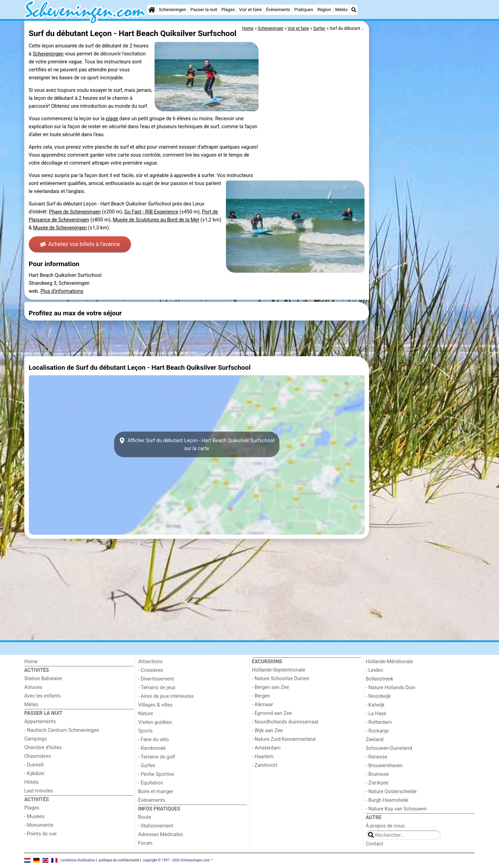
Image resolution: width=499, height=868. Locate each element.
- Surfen (147, 766)
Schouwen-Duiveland (389, 748)
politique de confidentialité (119, 860)
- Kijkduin (34, 774)
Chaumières (38, 756)
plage (112, 119)
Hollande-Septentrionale (279, 670)
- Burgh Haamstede (387, 800)
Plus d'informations (62, 291)
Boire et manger (156, 792)
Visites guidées (155, 722)
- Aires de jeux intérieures (166, 696)
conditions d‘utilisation (78, 860)
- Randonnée (152, 748)
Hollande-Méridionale (389, 662)
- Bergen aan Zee (270, 687)
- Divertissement (156, 679)
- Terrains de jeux (157, 688)
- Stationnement (156, 826)
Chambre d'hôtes (43, 748)
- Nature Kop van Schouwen (396, 809)
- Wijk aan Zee (267, 731)
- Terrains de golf (157, 757)
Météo (341, 10)
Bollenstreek (380, 679)
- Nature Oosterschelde (391, 792)
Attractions (150, 662)
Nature (146, 714)
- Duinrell (34, 765)
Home (31, 662)
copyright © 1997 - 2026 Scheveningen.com (176, 860)
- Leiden (375, 670)
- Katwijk (375, 705)
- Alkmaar (262, 705)
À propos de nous (385, 826)
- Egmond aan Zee (272, 713)
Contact (375, 844)
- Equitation (151, 783)
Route (145, 817)
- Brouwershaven (384, 766)
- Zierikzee (377, 783)
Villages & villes (155, 705)
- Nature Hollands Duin (391, 688)
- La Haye (376, 714)
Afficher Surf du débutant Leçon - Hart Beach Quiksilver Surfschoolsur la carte (197, 445)
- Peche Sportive (156, 774)
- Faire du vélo (154, 740)
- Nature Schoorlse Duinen (281, 679)
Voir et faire (250, 10)
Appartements (40, 722)
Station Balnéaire (43, 679)
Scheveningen (172, 10)
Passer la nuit (204, 10)
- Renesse (377, 757)
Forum (145, 843)
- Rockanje (377, 731)
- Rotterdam (379, 722)
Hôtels (32, 782)
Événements (278, 10)
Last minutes (39, 791)
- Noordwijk (378, 696)
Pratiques (304, 10)
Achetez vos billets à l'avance (80, 244)
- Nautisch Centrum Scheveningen (62, 730)
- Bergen (261, 696)
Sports (146, 731)
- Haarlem (263, 757)
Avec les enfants (42, 696)
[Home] (152, 10)
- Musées (34, 817)
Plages (228, 10)
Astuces (33, 687)
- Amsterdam (266, 748)
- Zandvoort (265, 765)
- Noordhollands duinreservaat (285, 722)
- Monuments (39, 825)
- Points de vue (41, 834)
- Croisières (151, 670)
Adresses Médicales (161, 835)
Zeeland (375, 740)
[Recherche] (354, 10)
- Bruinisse (378, 774)
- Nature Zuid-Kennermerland (284, 739)
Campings (36, 739)
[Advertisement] (423, 180)
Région (324, 10)
